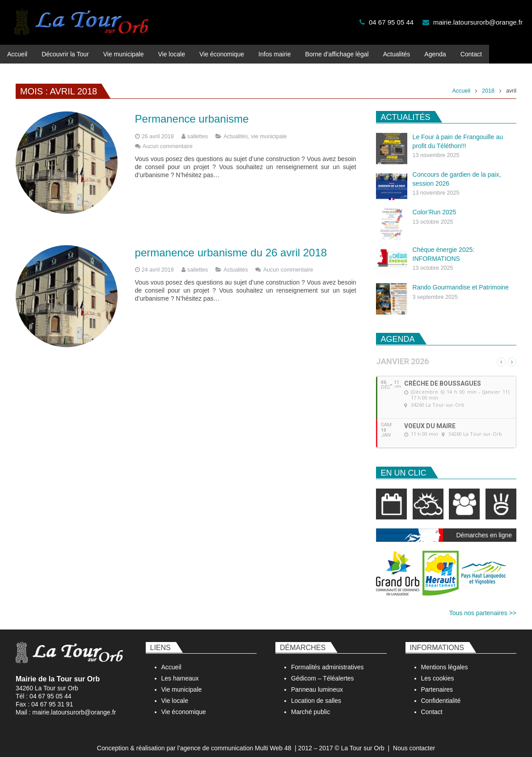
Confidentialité (441, 693)
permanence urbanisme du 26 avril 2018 (231, 245)
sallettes (198, 129)
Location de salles (316, 693)
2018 (488, 83)
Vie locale (175, 693)
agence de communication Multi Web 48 (236, 740)
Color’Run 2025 (435, 204)
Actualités (236, 129)
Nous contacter (414, 740)
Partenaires (437, 682)
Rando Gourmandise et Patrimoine (461, 280)
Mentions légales (445, 659)
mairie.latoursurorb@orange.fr (478, 22)
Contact (432, 704)
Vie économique (184, 704)
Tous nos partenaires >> (483, 605)
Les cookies (438, 671)
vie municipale (269, 129)
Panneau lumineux (317, 682)
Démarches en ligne (484, 527)
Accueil (461, 83)
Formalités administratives (327, 659)
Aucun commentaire (168, 139)
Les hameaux (180, 671)
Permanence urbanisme (192, 111)
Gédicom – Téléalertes (323, 671)
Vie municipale (182, 682)
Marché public (310, 704)
